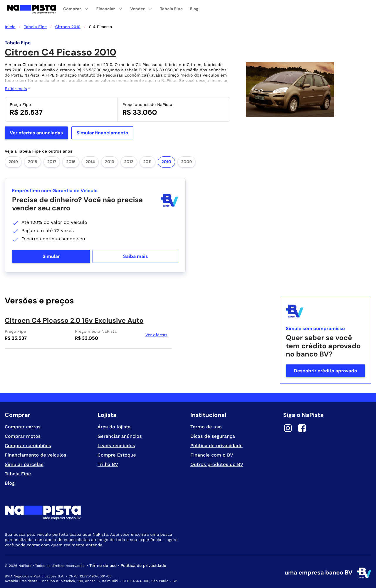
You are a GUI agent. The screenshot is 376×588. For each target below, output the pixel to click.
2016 (71, 162)
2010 (166, 162)
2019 (13, 162)
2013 (109, 162)
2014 (90, 162)
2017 (52, 162)
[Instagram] (288, 429)
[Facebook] (302, 429)
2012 (129, 162)
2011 (147, 162)
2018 (33, 162)
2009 (187, 162)
